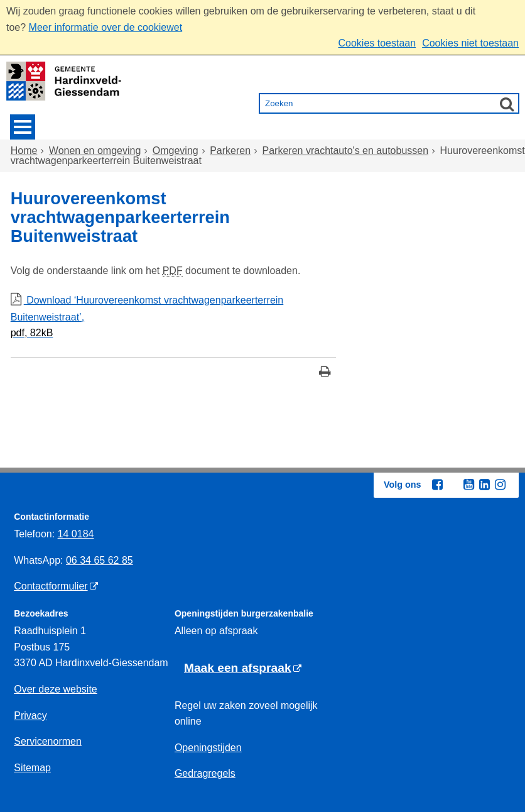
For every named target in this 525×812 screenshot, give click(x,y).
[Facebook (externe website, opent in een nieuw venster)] (437, 485)
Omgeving (176, 151)
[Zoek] (507, 104)
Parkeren (230, 151)
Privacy (30, 716)
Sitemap (32, 768)
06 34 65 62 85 (100, 560)
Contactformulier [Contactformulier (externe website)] (51, 586)
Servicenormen (48, 741)
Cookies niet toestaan (470, 43)
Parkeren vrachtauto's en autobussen (346, 151)
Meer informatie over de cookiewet (106, 27)
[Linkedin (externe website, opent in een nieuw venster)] (484, 485)
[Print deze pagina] (325, 373)
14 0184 (76, 534)
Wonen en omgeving (95, 151)
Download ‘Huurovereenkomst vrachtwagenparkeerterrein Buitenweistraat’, (173, 318)
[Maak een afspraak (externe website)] (243, 668)
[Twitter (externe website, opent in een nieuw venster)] (453, 485)
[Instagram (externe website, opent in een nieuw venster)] (500, 485)
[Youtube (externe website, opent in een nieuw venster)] (468, 485)
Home (24, 151)
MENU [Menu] (23, 127)
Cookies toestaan (377, 43)
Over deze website (56, 689)
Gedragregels (205, 773)
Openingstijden (208, 748)
